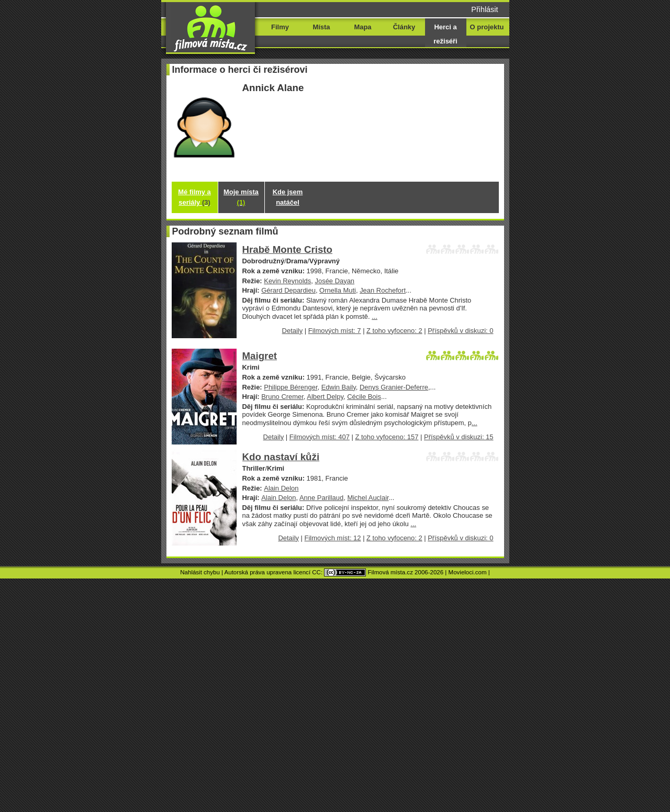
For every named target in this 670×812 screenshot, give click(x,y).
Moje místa (241, 197)
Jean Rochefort (383, 290)
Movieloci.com (468, 572)
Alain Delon (281, 488)
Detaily (293, 331)
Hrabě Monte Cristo (288, 249)
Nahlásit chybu (200, 572)
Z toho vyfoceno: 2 (394, 331)
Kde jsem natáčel (288, 197)
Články (404, 27)
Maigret (260, 356)
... (375, 316)
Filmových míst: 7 (335, 331)
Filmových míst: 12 (333, 538)
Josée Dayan (334, 281)
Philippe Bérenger (291, 387)
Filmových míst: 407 (320, 437)
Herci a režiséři (445, 34)
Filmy (280, 27)
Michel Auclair (368, 498)
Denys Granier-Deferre (394, 387)
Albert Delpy (325, 397)
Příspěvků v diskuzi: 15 (459, 437)
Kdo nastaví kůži (281, 457)
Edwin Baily (339, 387)
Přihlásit (484, 9)
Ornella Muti (338, 290)
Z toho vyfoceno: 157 (387, 437)
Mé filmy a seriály (194, 197)
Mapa (362, 27)
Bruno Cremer (282, 397)
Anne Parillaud (321, 498)
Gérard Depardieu (288, 290)
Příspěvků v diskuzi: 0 (460, 331)
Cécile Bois (364, 397)
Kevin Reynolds (287, 281)
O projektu (487, 27)
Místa (321, 27)
